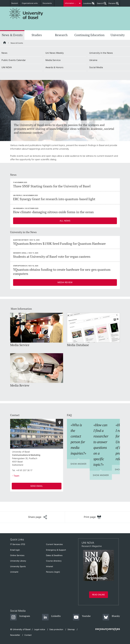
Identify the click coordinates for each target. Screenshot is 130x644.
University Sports (18, 566)
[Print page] (92, 517)
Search (99, 4)
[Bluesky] (111, 617)
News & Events (12, 35)
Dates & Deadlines (54, 555)
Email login (15, 550)
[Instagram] (20, 617)
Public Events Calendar (14, 60)
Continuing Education (89, 35)
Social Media (96, 67)
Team (16, 476)
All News (65, 221)
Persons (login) (53, 572)
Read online (99, 595)
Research (61, 35)
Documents (47, 3)
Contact (28, 635)
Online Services (17, 555)
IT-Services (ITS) (18, 544)
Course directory (54, 561)
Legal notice (40, 629)
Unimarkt (14, 572)
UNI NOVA (7, 67)
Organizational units (31, 3)
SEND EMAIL (37, 486)
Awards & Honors (54, 67)
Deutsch (16, 3)
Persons (111, 4)
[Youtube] (82, 617)
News (4, 53)
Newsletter (15, 635)
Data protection (56, 629)
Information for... (71, 3)
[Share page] (37, 517)
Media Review (65, 282)
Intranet (49, 566)
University (118, 35)
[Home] (5, 43)
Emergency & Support (56, 550)
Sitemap (71, 629)
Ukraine (93, 60)
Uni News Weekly (55, 53)
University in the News (101, 53)
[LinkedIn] (51, 617)
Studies (37, 35)
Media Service (53, 60)
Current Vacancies (54, 544)
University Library (18, 561)
